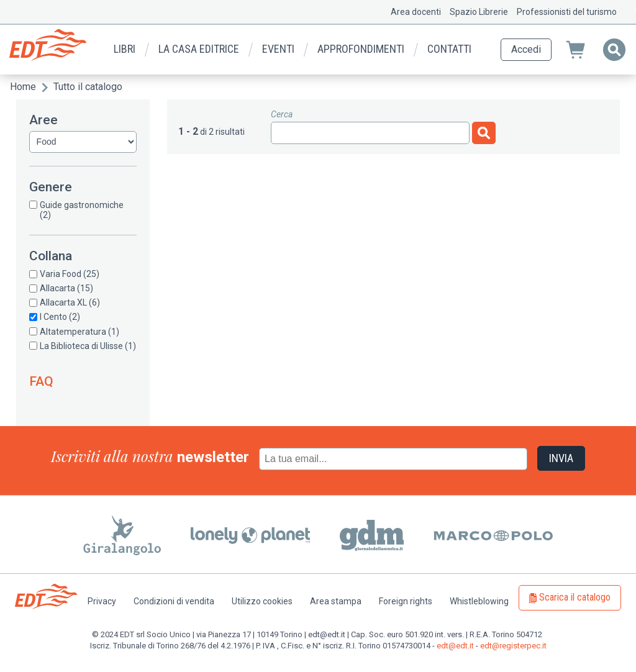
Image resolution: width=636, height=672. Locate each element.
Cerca (282, 114)
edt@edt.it (455, 646)
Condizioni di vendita (174, 601)
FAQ (41, 381)
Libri (125, 49)
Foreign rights (406, 601)
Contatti (449, 49)
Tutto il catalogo (88, 87)
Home (23, 87)
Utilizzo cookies (262, 601)
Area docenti (416, 12)
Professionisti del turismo (567, 12)
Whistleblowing (479, 601)
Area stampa (336, 601)
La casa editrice (199, 49)
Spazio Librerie (479, 12)
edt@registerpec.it (513, 646)
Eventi (278, 49)
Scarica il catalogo (575, 597)
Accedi (526, 49)
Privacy (102, 601)
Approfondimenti (361, 49)
